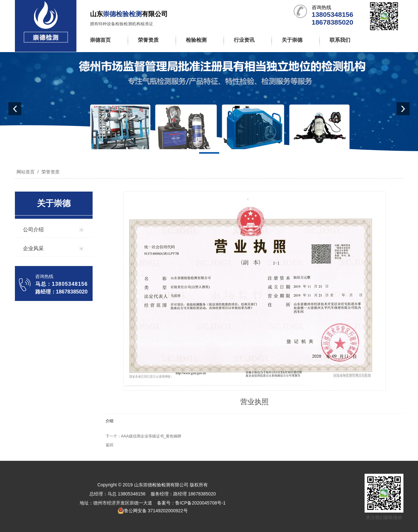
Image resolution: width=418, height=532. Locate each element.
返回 (109, 445)
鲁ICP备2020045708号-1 (200, 503)
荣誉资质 (50, 172)
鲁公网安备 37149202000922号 (153, 511)
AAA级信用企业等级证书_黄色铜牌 (151, 436)
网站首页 (26, 172)
